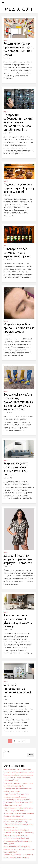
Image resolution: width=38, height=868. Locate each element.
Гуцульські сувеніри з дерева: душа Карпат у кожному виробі (19, 188)
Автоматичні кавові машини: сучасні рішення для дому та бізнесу (18, 621)
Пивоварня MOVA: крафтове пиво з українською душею (17, 253)
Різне (6, 40)
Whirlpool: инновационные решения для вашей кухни (17, 690)
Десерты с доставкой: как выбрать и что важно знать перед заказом (18, 856)
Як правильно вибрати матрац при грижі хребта (18, 842)
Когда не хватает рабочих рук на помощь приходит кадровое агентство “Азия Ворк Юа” (19, 849)
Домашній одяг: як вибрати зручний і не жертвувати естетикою (18, 559)
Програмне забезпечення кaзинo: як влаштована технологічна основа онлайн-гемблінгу (18, 122)
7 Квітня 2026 (8, 58)
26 (24, 741)
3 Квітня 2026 (8, 260)
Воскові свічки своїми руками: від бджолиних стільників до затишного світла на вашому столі (18, 402)
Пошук (6, 751)
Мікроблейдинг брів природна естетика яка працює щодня (19, 328)
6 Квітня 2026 (8, 133)
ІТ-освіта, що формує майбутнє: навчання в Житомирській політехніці (19, 831)
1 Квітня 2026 (8, 478)
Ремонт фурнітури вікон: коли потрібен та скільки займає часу (16, 837)
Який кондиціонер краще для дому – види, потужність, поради (16, 469)
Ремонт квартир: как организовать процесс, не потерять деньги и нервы (19, 49)
